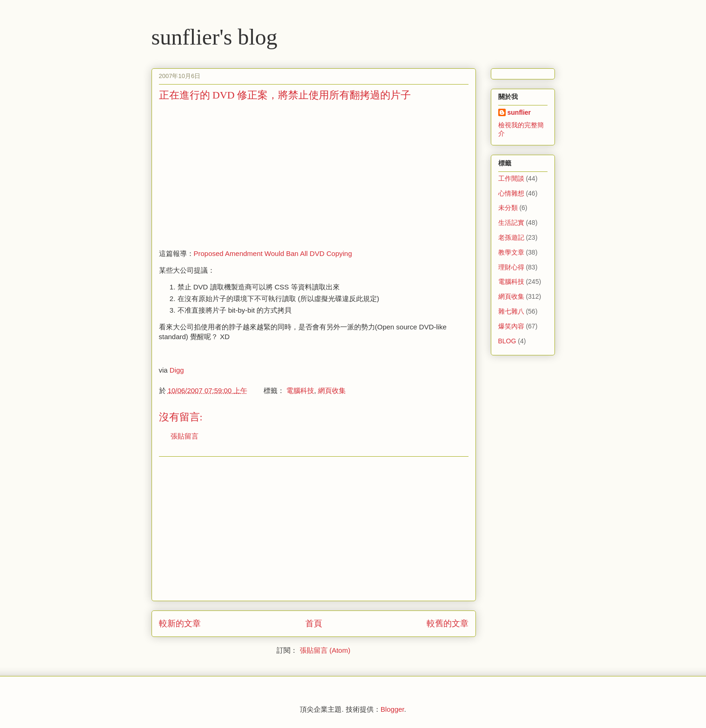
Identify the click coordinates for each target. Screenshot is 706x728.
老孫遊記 (511, 237)
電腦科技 (300, 390)
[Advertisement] (237, 174)
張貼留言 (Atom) (325, 650)
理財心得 (511, 267)
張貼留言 (185, 436)
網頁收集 (332, 390)
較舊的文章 (448, 623)
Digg (177, 370)
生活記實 (511, 223)
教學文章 (511, 252)
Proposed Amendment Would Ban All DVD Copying (273, 253)
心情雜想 (511, 193)
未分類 (508, 208)
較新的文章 (180, 623)
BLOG (507, 341)
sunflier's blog (214, 37)
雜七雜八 (511, 311)
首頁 (314, 623)
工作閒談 (511, 178)
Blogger (393, 709)
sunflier (519, 112)
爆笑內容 (511, 326)
